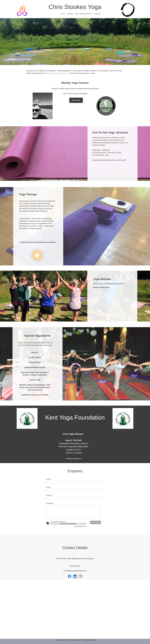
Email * (49, 487)
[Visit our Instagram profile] (80, 576)
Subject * (49, 495)
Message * (50, 503)
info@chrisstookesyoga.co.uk (58, 73)
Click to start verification (68, 524)
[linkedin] (75, 576)
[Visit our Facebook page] (70, 576)
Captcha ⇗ (80, 526)
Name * (49, 479)
